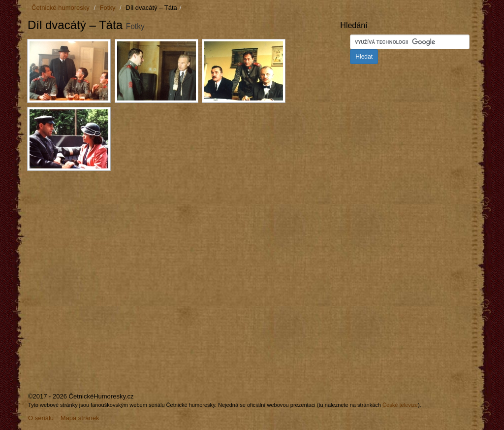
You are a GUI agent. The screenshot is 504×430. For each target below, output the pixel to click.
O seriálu (41, 418)
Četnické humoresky (61, 8)
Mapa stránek (80, 418)
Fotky (108, 8)
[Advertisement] (110, 249)
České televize (400, 405)
